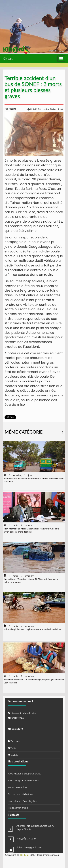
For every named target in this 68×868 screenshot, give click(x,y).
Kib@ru (8, 59)
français (54, 51)
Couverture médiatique (21, 794)
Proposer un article (18, 808)
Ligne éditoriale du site (22, 713)
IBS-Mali (24, 855)
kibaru (12, 109)
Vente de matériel (18, 787)
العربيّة (62, 51)
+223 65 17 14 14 (27, 839)
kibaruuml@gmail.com (29, 848)
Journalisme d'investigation (23, 801)
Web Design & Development (23, 781)
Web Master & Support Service (25, 774)
